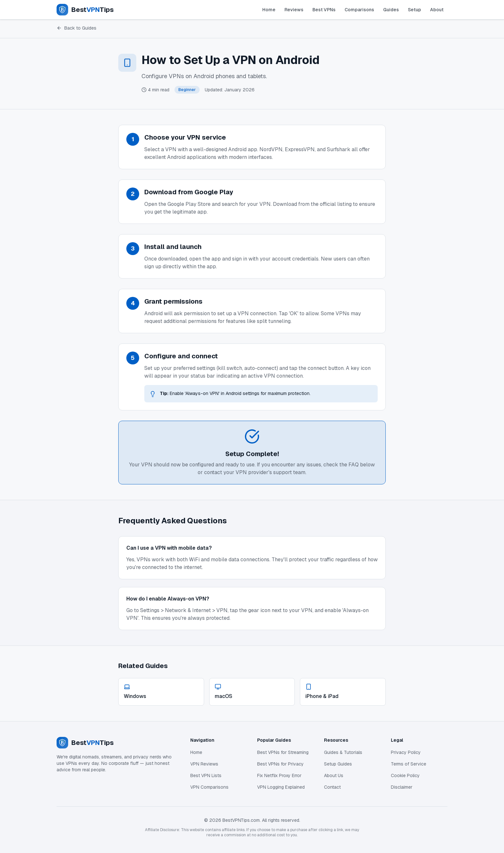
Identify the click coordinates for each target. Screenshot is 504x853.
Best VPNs (324, 10)
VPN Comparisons (209, 787)
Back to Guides (76, 28)
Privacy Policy (406, 752)
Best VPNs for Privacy (280, 764)
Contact (332, 787)
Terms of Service (409, 764)
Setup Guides (338, 764)
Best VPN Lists (206, 775)
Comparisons (359, 10)
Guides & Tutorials (343, 752)
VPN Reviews (204, 764)
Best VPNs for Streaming (283, 752)
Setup (414, 10)
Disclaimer (402, 787)
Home (269, 10)
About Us (334, 775)
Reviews (294, 10)
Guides (391, 10)
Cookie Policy (405, 775)
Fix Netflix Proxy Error (279, 775)
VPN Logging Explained (281, 787)
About (437, 10)
